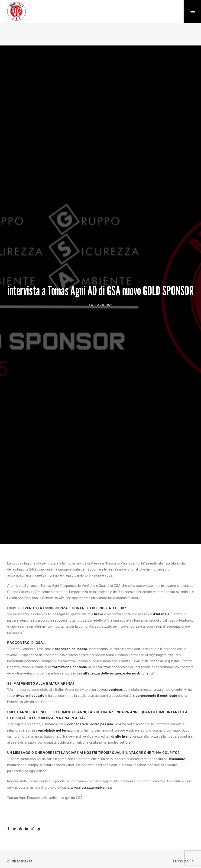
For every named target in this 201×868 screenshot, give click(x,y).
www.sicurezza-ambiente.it (91, 784)
